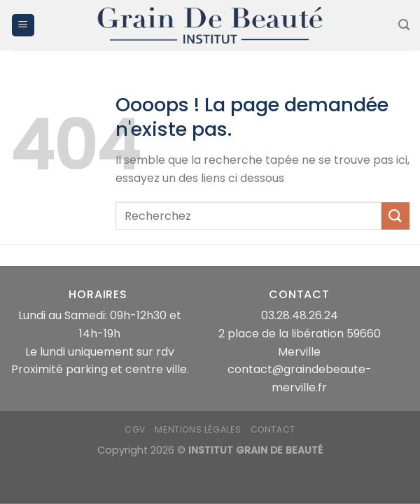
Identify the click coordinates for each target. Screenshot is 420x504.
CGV (135, 429)
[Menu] (23, 26)
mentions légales (198, 429)
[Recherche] (404, 25)
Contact (273, 429)
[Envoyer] (395, 216)
